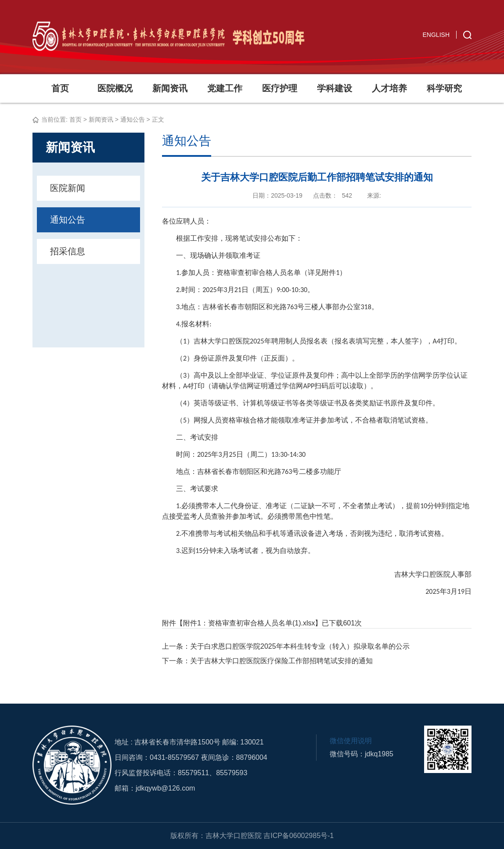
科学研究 (444, 88)
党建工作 (225, 88)
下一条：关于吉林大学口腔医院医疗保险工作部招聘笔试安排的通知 (267, 661)
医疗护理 (280, 88)
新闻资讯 (170, 88)
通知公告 (133, 119)
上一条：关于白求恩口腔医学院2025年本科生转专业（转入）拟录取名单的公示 (286, 646)
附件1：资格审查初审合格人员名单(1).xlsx (249, 623)
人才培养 (389, 88)
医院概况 (115, 88)
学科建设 (335, 88)
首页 (60, 88)
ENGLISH (436, 35)
